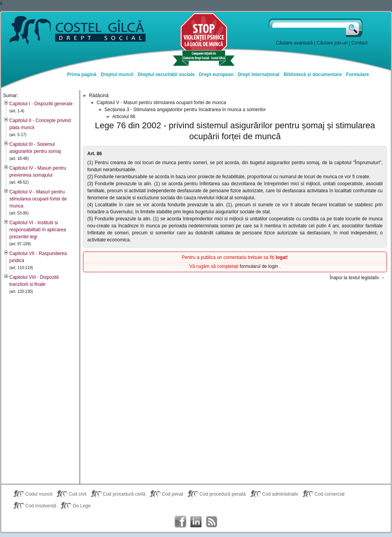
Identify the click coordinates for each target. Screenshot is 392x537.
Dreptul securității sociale (166, 74)
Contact (359, 43)
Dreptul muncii (117, 74)
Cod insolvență (41, 506)
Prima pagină (82, 74)
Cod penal (172, 494)
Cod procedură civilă (124, 494)
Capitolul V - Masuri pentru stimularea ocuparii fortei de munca (38, 199)
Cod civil (77, 494)
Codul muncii (39, 494)
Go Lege (81, 506)
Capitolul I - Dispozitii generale (41, 104)
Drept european (216, 74)
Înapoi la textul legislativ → (357, 278)
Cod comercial (329, 494)
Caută (355, 28)
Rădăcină (99, 96)
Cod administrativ (280, 494)
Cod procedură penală (223, 494)
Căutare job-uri (332, 43)
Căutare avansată (294, 43)
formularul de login (260, 266)
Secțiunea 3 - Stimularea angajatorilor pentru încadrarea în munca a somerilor (185, 110)
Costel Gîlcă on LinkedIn (196, 522)
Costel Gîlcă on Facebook (180, 522)
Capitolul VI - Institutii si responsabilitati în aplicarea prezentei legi (38, 230)
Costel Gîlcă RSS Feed (212, 522)
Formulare (358, 74)
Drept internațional (259, 74)
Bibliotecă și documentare (313, 74)
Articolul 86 (124, 117)
